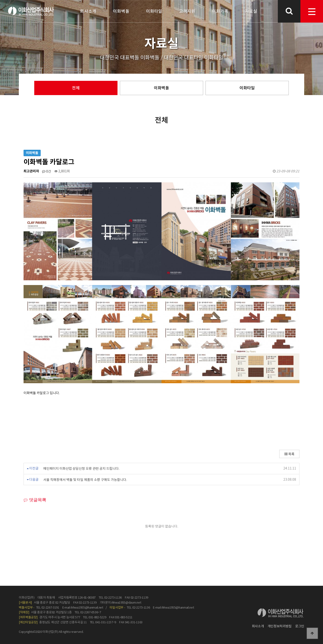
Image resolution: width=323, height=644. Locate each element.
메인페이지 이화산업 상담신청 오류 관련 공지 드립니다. (81, 469)
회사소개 (258, 626)
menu (312, 12)
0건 (47, 171)
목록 (289, 454)
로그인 (300, 626)
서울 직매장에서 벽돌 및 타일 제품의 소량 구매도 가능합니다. (85, 479)
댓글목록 (35, 500)
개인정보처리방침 (280, 626)
